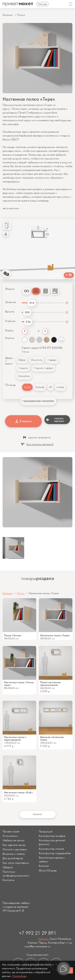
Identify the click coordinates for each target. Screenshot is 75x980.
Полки (21, 15)
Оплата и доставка (15, 849)
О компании (10, 836)
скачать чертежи (55, 420)
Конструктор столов (51, 849)
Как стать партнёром (16, 863)
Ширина (10, 302)
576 (32, 303)
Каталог (8, 15)
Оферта (8, 867)
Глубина (10, 321)
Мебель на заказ (13, 840)
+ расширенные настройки (38, 401)
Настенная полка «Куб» (18, 792)
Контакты (8, 880)
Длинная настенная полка (52, 738)
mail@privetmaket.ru (37, 946)
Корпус (10, 338)
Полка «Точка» (13, 635)
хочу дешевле (53, 275)
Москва (43, 939)
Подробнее (19, 976)
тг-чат (27, 387)
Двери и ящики (9, 361)
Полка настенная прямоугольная (50, 684)
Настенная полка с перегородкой (15, 738)
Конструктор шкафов (52, 836)
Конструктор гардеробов (55, 853)
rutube (60, 387)
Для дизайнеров (13, 858)
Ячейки (9, 331)
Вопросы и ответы (14, 854)
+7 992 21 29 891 (37, 933)
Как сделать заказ (14, 845)
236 (28, 322)
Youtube (40, 387)
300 (27, 312)
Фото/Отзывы (48, 871)
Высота (10, 312)
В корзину (23, 421)
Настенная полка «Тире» (55, 635)
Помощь (10, 385)
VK (50, 387)
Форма (10, 289)
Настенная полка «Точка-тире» (19, 684)
